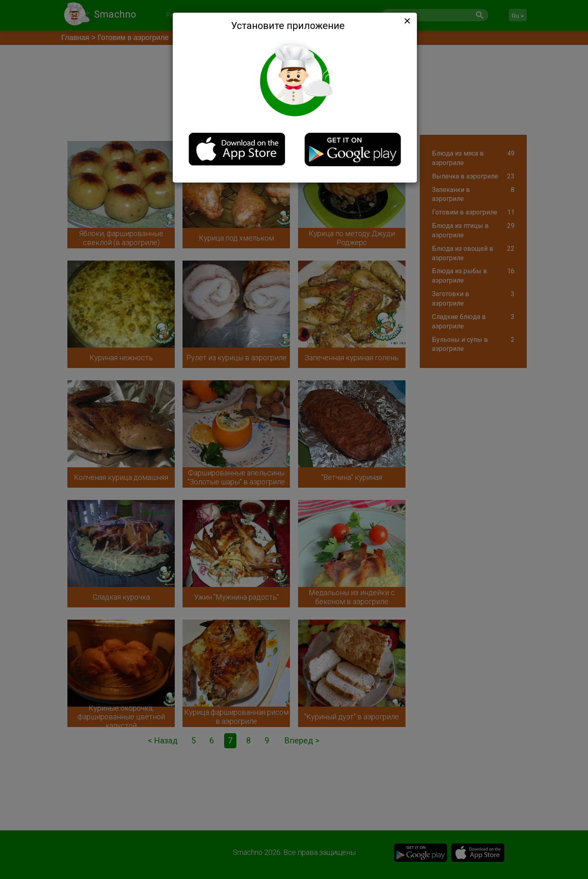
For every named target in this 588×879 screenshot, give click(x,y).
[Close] (406, 21)
